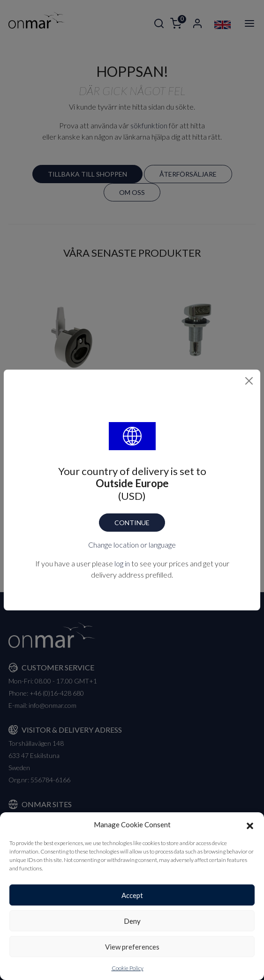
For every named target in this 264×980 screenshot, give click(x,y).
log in (122, 563)
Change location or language (132, 545)
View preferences (132, 947)
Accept (132, 895)
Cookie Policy (128, 968)
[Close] (249, 381)
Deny (132, 921)
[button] (250, 824)
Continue (132, 523)
